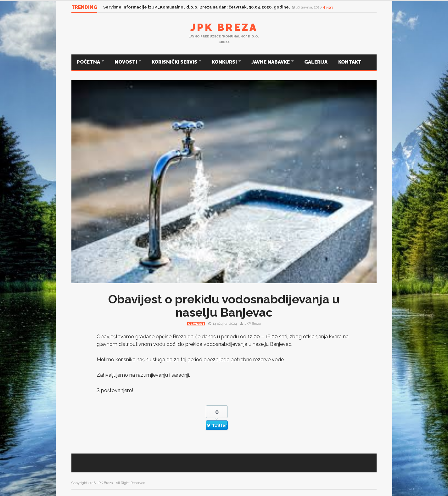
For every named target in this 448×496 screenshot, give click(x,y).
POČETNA (89, 62)
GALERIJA (316, 62)
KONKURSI (225, 62)
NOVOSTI (126, 62)
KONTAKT (350, 62)
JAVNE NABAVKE (271, 62)
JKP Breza (253, 324)
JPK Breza (224, 27)
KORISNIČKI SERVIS (175, 62)
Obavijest (196, 324)
